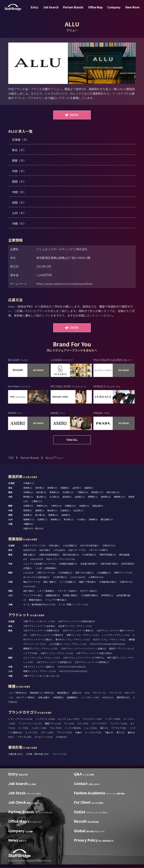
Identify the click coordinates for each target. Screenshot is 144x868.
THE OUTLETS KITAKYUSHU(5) (73, 672)
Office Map (95, 10)
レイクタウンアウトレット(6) (116, 635)
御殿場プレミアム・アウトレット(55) (40, 649)
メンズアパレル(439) (45, 719)
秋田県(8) (65, 488)
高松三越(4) (29, 591)
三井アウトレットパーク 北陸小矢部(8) (94, 654)
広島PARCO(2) (126, 582)
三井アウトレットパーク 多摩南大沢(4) (41, 631)
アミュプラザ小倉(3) (33, 596)
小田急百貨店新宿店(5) (49, 555)
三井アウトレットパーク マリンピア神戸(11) (84, 658)
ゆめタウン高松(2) (88, 591)
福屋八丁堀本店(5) (87, 582)
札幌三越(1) (54, 546)
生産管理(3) (58, 698)
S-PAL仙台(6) (59, 551)
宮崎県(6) (93, 520)
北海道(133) (29, 484)
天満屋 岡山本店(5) (108, 582)
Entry (38, 10)
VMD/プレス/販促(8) (25, 698)
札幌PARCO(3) (109, 546)
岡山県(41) (52, 511)
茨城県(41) (28, 493)
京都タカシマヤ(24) (123, 573)
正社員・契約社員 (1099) (38, 755)
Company (112, 10)
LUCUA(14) (28, 573)
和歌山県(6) (98, 506)
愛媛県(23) (53, 515)
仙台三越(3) (45, 551)
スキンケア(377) (99, 724)
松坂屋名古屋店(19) (68, 564)
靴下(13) (121, 733)
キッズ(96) (23, 728)
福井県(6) (67, 497)
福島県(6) (89, 488)
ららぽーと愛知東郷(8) (46, 569)
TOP (11, 458)
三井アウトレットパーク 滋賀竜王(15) (54, 663)
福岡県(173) (29, 520)
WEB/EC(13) (108, 698)
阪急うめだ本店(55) (84, 573)
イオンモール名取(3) (98, 551)
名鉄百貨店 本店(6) (109, 564)
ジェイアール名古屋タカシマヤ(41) (39, 564)
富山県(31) (41, 497)
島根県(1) (40, 511)
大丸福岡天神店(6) (90, 596)
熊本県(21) (69, 520)
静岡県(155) (120, 497)
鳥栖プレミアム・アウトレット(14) (39, 672)
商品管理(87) (63, 693)
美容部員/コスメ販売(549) (42, 693)
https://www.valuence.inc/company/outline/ (65, 284)
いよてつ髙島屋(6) (46, 591)
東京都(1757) (97, 493)
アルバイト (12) (59, 755)
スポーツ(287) (47, 733)
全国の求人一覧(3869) (33, 529)
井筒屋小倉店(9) (70, 596)
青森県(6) (28, 488)
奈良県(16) (84, 506)
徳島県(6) (28, 515)
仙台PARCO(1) (30, 551)
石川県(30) (54, 497)
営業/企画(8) (44, 698)
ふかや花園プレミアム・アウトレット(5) (67, 645)
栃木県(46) (41, 493)
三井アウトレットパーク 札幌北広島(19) (76, 622)
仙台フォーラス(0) (77, 551)
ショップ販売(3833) (17, 693)
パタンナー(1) (115, 693)
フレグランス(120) (118, 724)
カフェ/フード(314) (43, 738)
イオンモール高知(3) (67, 591)
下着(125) (109, 733)
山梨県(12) (80, 497)
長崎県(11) (56, 520)
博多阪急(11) (107, 596)
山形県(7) (77, 488)
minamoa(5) (29, 587)
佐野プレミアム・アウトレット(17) (83, 635)
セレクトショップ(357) (69, 719)
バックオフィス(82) (90, 698)
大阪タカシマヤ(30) (46, 573)
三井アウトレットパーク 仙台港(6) (39, 627)
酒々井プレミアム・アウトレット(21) (73, 640)
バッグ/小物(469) (73, 728)
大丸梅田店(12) (104, 573)
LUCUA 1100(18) (78, 578)
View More (129, 10)
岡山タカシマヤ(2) (32, 582)
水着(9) (79, 733)
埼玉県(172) (68, 493)
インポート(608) (113, 719)
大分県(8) (81, 520)
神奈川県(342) (113, 493)
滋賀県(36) (28, 506)
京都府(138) (42, 506)
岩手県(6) (40, 488)
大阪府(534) (56, 506)
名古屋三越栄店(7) (89, 564)
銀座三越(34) (29, 555)
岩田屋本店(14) (53, 596)
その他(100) (61, 738)
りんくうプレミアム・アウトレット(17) (42, 658)
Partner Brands (74, 10)
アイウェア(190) (119, 728)
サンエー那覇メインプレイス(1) (73, 605)
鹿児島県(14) (107, 520)
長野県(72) (93, 497)
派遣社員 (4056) (16, 755)
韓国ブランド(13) (53, 724)
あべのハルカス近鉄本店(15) (36, 578)
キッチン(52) (31, 733)
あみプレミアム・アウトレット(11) (109, 640)
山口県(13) (78, 511)
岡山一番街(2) (50, 582)
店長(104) (77, 693)
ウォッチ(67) (56, 728)
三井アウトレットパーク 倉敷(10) (39, 667)
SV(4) (87, 693)
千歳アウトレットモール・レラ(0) (39, 622)
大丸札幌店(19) (70, 546)
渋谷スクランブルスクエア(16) (61, 560)
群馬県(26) (54, 493)
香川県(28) (40, 515)
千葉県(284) (82, 493)
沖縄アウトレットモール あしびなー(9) (41, 676)
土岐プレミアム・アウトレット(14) (57, 654)
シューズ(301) (90, 728)
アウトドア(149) (64, 733)
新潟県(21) (28, 497)
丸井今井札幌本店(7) (90, 546)
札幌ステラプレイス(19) (34, 546)
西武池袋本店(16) (71, 555)
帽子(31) (104, 728)
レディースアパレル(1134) (20, 719)
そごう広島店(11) (68, 582)
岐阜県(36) (106, 497)
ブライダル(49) (24, 738)
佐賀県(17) (42, 520)
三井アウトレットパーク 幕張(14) (78, 631)
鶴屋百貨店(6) (36, 600)
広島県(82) (65, 511)
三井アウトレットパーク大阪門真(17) (92, 663)
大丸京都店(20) (65, 573)
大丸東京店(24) (89, 555)
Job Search (53, 10)
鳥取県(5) (28, 511)
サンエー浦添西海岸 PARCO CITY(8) (39, 605)
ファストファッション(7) (30, 724)
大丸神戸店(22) (60, 578)
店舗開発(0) (72, 698)
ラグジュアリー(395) (92, 719)
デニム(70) (69, 724)
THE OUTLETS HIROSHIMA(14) (72, 667)
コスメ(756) (83, 724)
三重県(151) (37, 502)
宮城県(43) (52, 488)
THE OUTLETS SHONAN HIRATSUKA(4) (107, 645)
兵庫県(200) (70, 506)
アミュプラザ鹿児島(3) (56, 600)
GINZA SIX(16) (37, 560)
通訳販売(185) (123, 698)
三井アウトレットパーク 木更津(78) (47, 635)
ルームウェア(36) (93, 733)
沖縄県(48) (28, 525)
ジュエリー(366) (39, 728)
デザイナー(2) (99, 693)
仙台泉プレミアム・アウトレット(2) (75, 627)
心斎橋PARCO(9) (96, 578)
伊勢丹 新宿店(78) (108, 555)
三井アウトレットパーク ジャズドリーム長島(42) (84, 649)
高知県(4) (66, 515)
